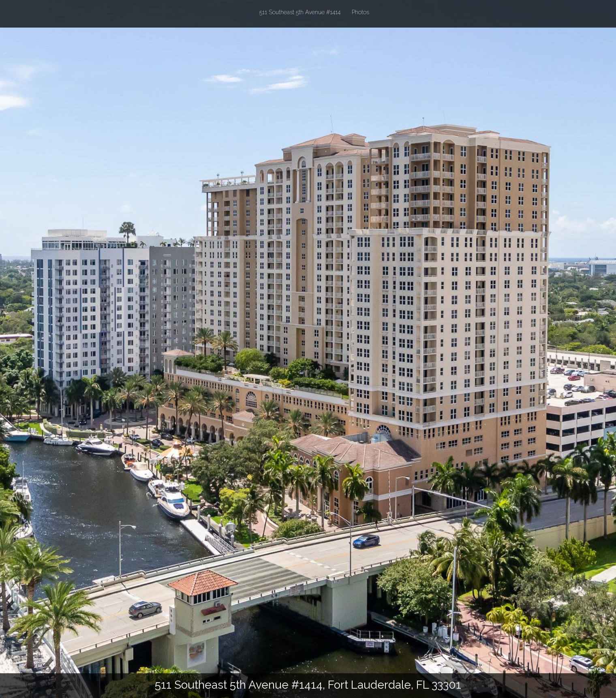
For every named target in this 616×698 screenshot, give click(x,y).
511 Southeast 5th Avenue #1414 (300, 12)
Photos (360, 12)
